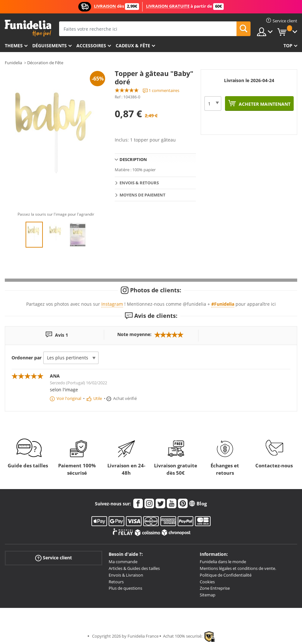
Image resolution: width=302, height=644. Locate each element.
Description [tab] (133, 159)
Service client (54, 558)
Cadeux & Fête (133, 46)
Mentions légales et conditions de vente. (238, 568)
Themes (14, 46)
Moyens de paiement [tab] (143, 195)
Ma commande (123, 562)
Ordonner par (27, 358)
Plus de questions (125, 588)
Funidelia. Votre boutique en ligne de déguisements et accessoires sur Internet (28, 28)
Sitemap (208, 595)
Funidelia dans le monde (223, 562)
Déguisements (50, 46)
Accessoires (91, 46)
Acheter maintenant (264, 104)
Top (288, 46)
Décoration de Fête (45, 63)
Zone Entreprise (215, 588)
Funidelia (13, 63)
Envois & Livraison (126, 575)
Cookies (207, 582)
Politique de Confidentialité (226, 575)
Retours (116, 582)
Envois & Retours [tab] (139, 183)
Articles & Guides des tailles (134, 568)
